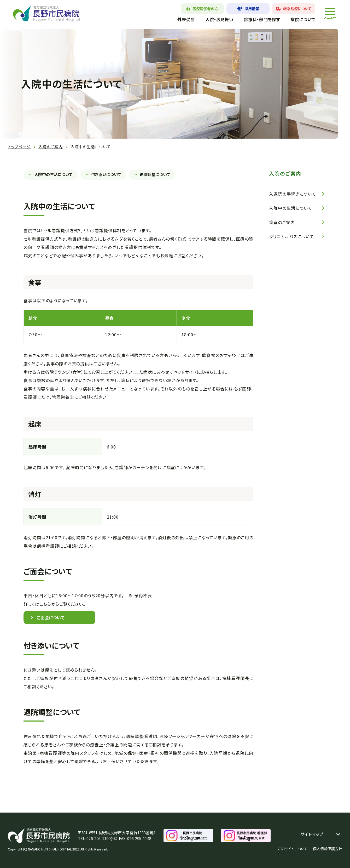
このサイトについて (293, 849)
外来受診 (186, 19)
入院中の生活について (53, 174)
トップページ (19, 147)
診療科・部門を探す (262, 19)
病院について (303, 19)
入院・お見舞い (219, 19)
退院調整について (155, 174)
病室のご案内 (282, 222)
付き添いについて (106, 174)
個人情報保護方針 (328, 849)
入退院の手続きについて (293, 194)
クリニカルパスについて (291, 236)
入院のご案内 (50, 147)
